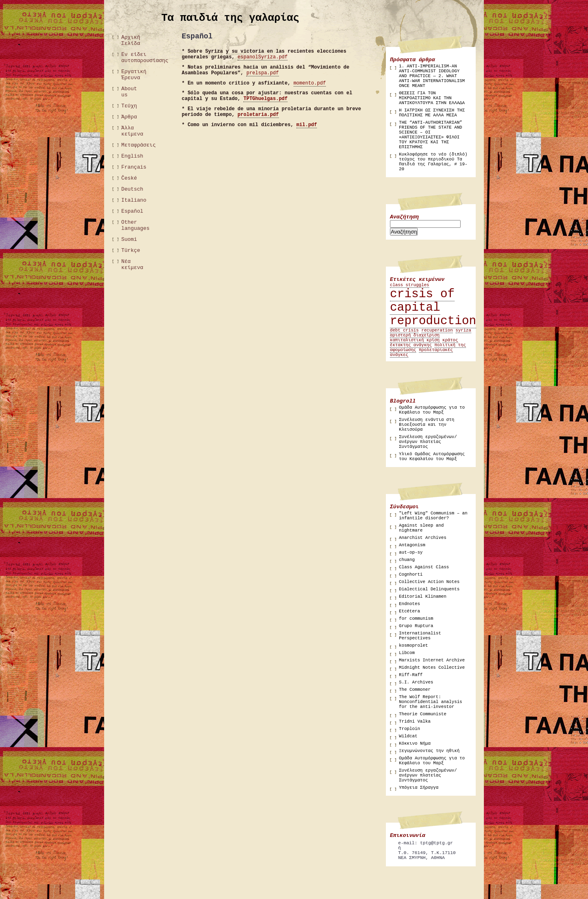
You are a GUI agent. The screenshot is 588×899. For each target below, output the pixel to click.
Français (134, 167)
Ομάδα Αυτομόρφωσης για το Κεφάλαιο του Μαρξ (432, 410)
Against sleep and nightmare (421, 528)
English (132, 156)
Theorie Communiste (423, 714)
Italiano (134, 200)
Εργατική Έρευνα (134, 75)
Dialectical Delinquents (429, 589)
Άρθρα (129, 117)
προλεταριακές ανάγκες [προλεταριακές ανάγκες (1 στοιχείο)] (421, 352)
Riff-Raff (411, 675)
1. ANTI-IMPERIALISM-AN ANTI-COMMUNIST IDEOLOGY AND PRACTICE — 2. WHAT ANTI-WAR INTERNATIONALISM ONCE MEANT (432, 76)
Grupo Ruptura (416, 626)
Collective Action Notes (429, 582)
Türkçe (131, 250)
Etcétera (410, 611)
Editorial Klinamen (423, 596)
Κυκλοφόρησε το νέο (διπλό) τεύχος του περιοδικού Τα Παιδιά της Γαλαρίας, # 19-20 (433, 162)
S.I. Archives (416, 682)
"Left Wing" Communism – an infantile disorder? (433, 516)
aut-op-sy (411, 552)
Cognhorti (411, 574)
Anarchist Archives (423, 538)
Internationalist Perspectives (420, 636)
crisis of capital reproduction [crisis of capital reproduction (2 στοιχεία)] (433, 308)
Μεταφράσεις (134, 145)
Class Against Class (424, 567)
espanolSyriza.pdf (263, 57)
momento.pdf (310, 83)
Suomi (129, 239)
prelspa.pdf (262, 73)
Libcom (407, 653)
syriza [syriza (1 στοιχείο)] (463, 330)
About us (129, 92)
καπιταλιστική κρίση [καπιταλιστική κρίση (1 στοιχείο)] (415, 340)
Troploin (410, 729)
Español (132, 211)
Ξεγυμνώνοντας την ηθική (429, 751)
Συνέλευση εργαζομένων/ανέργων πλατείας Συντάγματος (428, 442)
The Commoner (415, 690)
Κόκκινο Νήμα (415, 743)
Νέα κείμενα (132, 265)
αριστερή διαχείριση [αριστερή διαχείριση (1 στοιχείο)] (415, 335)
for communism (416, 619)
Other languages (134, 225)
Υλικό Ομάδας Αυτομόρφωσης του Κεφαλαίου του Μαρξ (432, 456)
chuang (407, 560)
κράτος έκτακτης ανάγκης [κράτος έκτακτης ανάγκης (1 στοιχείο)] (424, 343)
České (129, 178)
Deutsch (132, 189)
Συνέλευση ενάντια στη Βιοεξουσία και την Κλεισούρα (427, 425)
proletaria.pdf (258, 115)
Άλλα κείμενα (132, 131)
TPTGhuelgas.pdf (265, 99)
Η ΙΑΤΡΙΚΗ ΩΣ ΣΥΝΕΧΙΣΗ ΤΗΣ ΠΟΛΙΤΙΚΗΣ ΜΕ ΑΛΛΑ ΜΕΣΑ (432, 113)
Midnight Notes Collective (432, 668)
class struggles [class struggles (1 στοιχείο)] (410, 285)
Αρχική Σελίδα (131, 40)
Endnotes (410, 604)
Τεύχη (129, 106)
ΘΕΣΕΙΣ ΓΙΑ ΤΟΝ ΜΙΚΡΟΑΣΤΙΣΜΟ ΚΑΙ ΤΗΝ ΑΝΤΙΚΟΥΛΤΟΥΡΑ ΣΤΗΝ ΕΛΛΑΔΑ (432, 98)
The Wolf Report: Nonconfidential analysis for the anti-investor (431, 702)
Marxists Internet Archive (432, 660)
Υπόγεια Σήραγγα (419, 788)
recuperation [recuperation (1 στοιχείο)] (437, 330)
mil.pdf (307, 125)
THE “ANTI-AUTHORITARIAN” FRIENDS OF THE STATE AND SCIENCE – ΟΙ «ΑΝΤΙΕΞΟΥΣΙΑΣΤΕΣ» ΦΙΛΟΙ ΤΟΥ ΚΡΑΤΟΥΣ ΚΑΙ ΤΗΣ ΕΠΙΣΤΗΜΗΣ (431, 135)
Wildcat (408, 736)
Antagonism (412, 545)
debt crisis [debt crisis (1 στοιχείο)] (404, 330)
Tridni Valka (415, 721)
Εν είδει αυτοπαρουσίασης (134, 58)
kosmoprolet (413, 645)
